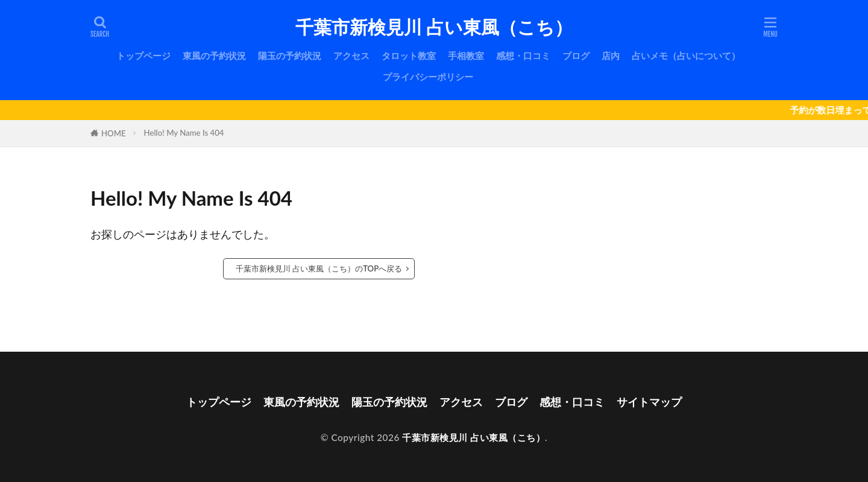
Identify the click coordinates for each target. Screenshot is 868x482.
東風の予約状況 (214, 55)
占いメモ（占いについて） (686, 55)
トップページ (143, 55)
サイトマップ (649, 402)
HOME (114, 133)
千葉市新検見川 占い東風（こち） (434, 27)
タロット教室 (409, 55)
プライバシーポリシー (428, 77)
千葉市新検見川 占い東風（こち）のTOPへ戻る (319, 268)
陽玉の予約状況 (290, 55)
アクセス (351, 55)
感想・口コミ (523, 55)
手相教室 (466, 55)
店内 (611, 55)
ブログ (576, 55)
